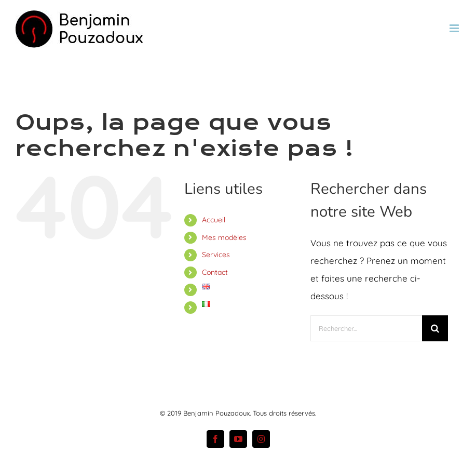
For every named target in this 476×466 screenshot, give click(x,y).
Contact (215, 272)
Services (216, 255)
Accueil (214, 220)
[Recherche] (435, 328)
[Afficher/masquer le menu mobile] (455, 28)
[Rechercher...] (366, 328)
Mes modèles (224, 237)
